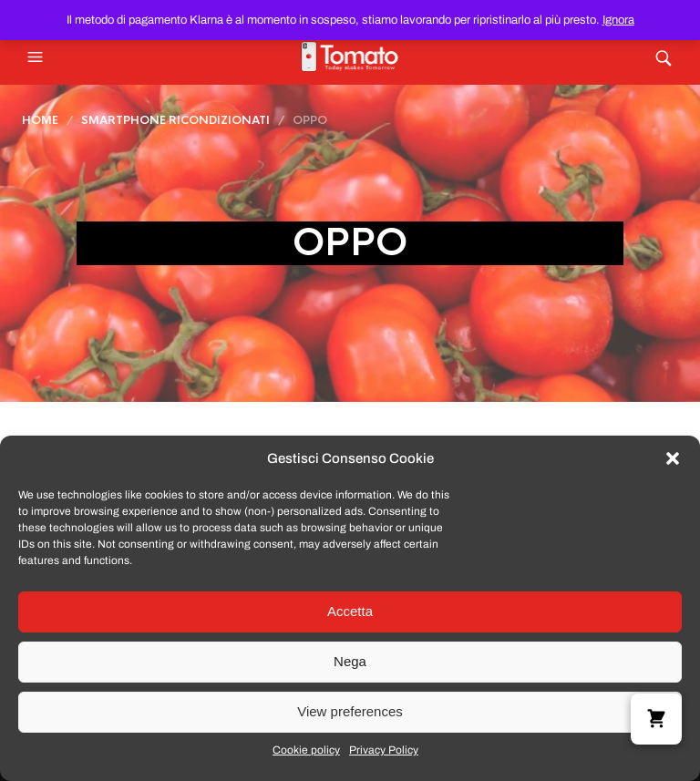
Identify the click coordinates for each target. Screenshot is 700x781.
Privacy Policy (384, 750)
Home (40, 120)
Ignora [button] (618, 20)
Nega (350, 661)
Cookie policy (306, 750)
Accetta (350, 611)
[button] (673, 458)
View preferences (350, 711)
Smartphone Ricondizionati (175, 120)
